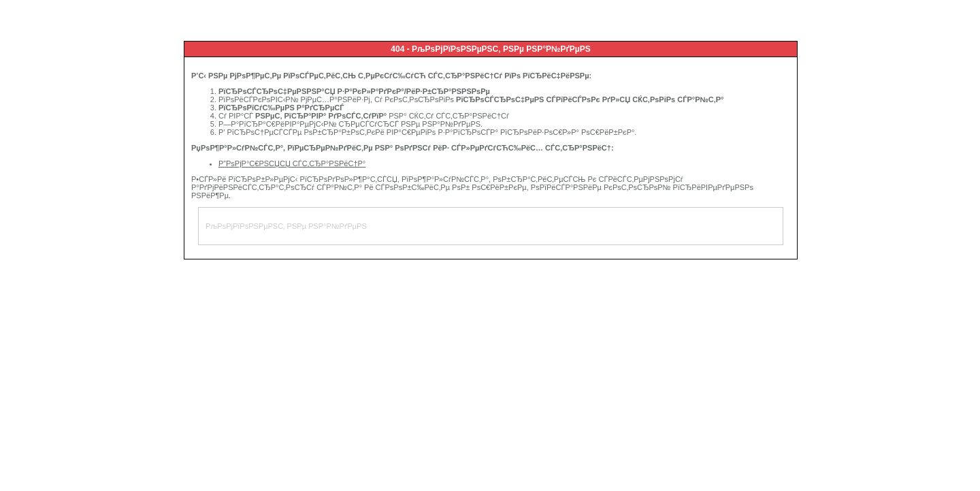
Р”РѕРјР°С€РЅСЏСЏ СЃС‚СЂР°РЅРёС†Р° (292, 163)
